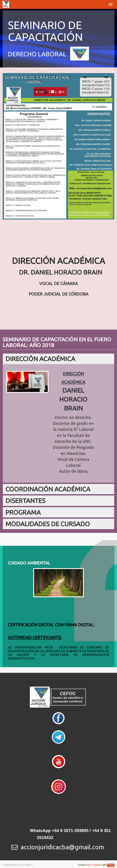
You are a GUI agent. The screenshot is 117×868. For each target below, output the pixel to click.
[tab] (58, 359)
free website (94, 865)
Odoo (111, 865)
